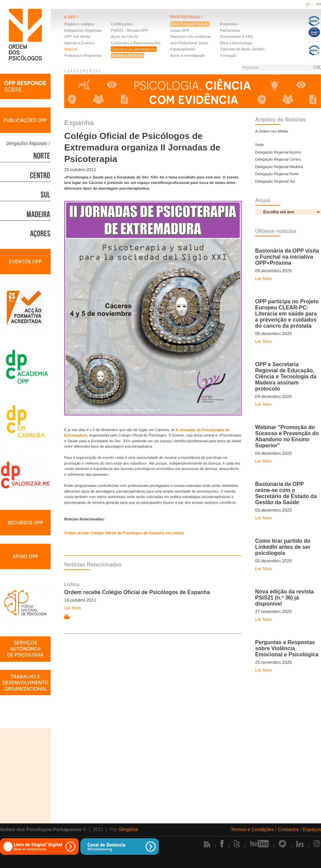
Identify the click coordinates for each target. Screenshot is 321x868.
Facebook (222, 844)
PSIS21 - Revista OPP (129, 30)
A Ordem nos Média (271, 131)
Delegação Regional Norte (277, 174)
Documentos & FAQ (236, 37)
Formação (228, 55)
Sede (260, 145)
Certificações (122, 24)
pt (308, 4)
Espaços (312, 829)
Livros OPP (180, 30)
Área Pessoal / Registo (190, 24)
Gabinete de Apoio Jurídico (242, 49)
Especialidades (183, 49)
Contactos (288, 829)
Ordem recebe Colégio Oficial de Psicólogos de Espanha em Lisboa (124, 533)
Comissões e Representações (136, 43)
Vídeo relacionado (67, 617)
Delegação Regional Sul (275, 181)
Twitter (237, 844)
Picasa (282, 844)
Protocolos (229, 24)
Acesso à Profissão (127, 55)
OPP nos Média (77, 37)
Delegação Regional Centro (278, 159)
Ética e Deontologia (236, 43)
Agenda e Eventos (79, 43)
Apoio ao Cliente (125, 37)
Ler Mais (73, 608)
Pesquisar (251, 67)
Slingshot (128, 829)
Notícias (71, 49)
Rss (207, 844)
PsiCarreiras (230, 30)
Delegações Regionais (83, 30)
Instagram (317, 844)
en (319, 4)
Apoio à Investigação (188, 55)
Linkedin (300, 844)
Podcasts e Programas (83, 55)
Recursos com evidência (191, 37)
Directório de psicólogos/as (134, 49)
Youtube (259, 844)
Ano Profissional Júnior (189, 43)
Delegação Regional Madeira (279, 167)
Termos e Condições (252, 829)
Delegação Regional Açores (278, 152)
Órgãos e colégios (79, 24)
